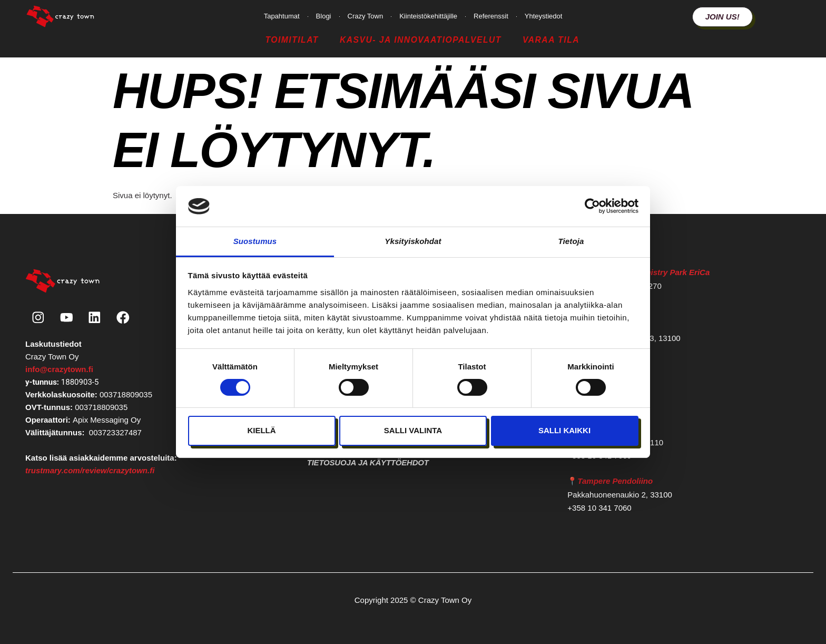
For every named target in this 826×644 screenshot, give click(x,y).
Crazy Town (366, 16)
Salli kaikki (564, 430)
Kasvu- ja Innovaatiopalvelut (421, 40)
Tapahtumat (282, 16)
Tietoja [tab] (571, 241)
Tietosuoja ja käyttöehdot (368, 462)
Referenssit (491, 16)
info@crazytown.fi (59, 370)
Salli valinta (413, 430)
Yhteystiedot (544, 16)
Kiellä (261, 430)
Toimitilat (292, 40)
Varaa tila (551, 40)
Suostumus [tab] (255, 241)
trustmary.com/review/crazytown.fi (90, 471)
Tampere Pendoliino (615, 481)
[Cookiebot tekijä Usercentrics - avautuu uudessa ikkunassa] (592, 206)
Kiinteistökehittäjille (428, 16)
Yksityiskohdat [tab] (413, 241)
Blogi (324, 16)
